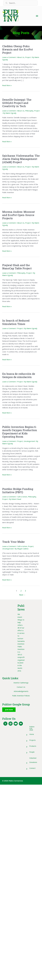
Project (28, 57)
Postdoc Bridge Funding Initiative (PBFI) (18, 491)
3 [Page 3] (25, 591)
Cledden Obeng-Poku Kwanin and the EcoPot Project (18, 49)
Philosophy (29, 111)
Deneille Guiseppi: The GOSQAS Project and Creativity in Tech (17, 103)
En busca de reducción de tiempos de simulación (19, 375)
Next (22, 595)
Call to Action (22, 497)
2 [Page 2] (21, 591)
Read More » (7, 85)
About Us (21, 57)
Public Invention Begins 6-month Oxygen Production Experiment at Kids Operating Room (20, 432)
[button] (9, 710)
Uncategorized (29, 441)
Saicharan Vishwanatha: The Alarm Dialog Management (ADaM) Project (21, 159)
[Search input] (20, 3)
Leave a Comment (9, 57)
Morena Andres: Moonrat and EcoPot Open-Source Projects (18, 215)
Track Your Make (13, 542)
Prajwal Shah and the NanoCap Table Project (17, 267)
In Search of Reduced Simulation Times (16, 322)
